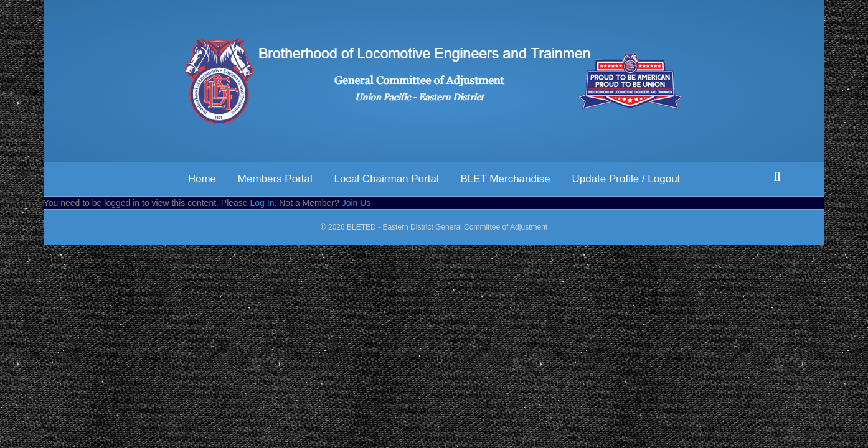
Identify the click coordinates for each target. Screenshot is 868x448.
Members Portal (275, 179)
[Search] (777, 177)
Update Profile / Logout (626, 179)
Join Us (356, 203)
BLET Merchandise (505, 179)
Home (202, 179)
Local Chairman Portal (386, 179)
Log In (262, 203)
